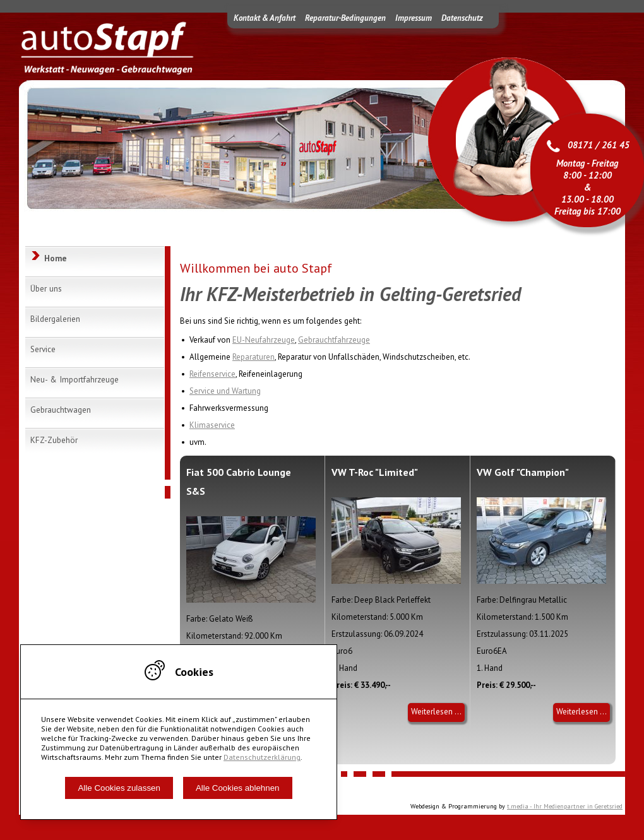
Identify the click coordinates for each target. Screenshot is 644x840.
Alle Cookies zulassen (119, 788)
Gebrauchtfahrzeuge (334, 340)
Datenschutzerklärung (262, 757)
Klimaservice (212, 425)
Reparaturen (253, 357)
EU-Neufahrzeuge (264, 340)
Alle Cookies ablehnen (238, 788)
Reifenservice (212, 374)
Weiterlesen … (438, 714)
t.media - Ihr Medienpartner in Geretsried (565, 806)
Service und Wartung (225, 391)
